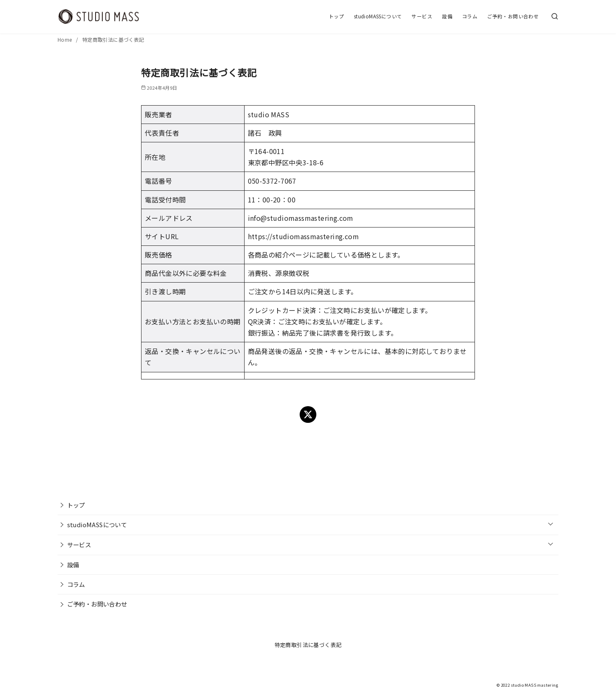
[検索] (555, 17)
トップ (337, 16)
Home (66, 39)
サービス (422, 16)
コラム (470, 16)
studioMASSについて (378, 16)
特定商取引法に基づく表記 (113, 39)
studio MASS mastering (535, 685)
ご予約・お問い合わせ (513, 16)
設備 (447, 16)
